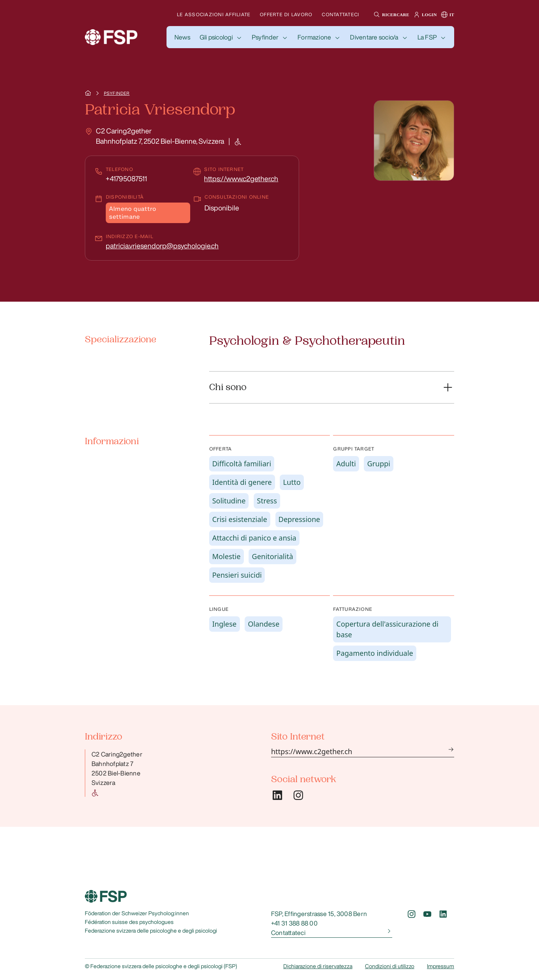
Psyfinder (265, 37)
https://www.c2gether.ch (241, 178)
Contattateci (340, 14)
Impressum (441, 966)
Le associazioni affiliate (213, 14)
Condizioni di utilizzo (390, 966)
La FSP (427, 37)
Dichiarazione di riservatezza (318, 966)
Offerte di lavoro (286, 14)
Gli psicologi (216, 37)
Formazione (314, 37)
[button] (390, 15)
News (182, 37)
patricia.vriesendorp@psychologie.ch (162, 246)
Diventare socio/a (374, 37)
